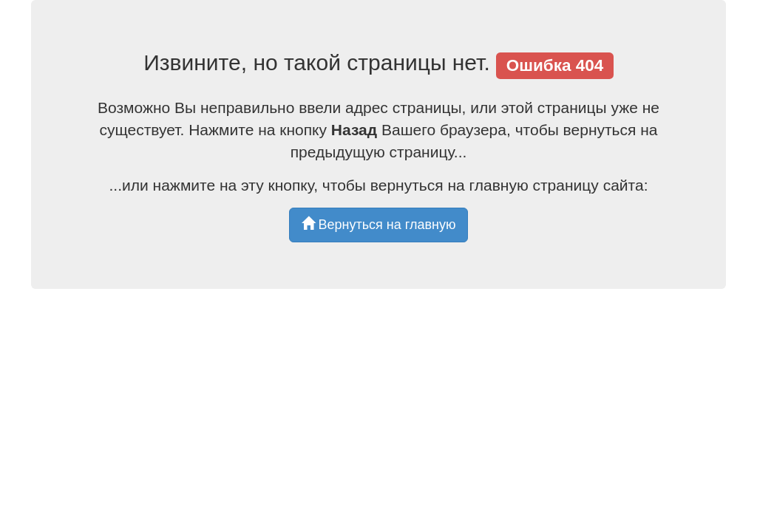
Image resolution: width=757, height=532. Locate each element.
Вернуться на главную (379, 224)
